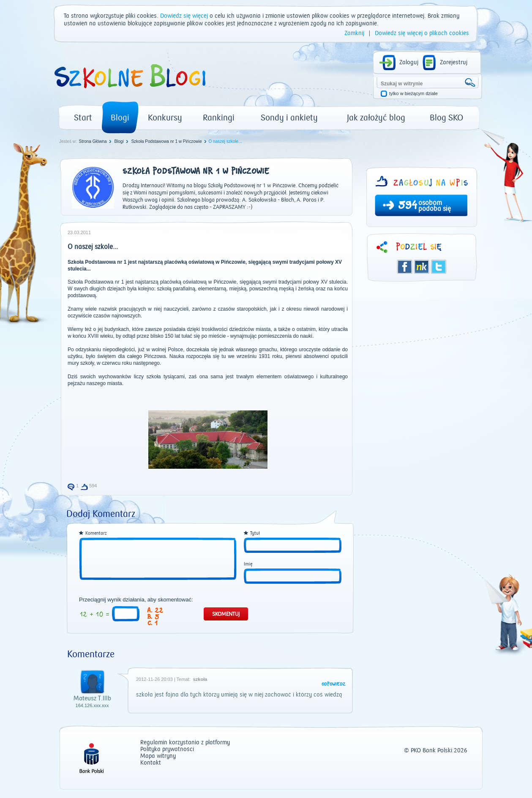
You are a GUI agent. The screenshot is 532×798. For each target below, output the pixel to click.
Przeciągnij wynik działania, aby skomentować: (136, 600)
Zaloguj (409, 63)
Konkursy (165, 118)
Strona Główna (93, 141)
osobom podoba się (435, 206)
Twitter (439, 267)
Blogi (120, 118)
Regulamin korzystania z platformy (185, 743)
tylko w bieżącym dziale (413, 94)
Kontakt (151, 763)
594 (408, 206)
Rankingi (219, 118)
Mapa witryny (158, 756)
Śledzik (422, 267)
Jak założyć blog (376, 118)
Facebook (405, 267)
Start (83, 118)
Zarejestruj (454, 63)
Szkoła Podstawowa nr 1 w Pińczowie (166, 141)
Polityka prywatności (167, 750)
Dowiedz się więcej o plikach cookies (422, 33)
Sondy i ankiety (289, 118)
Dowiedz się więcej (184, 16)
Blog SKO (446, 118)
